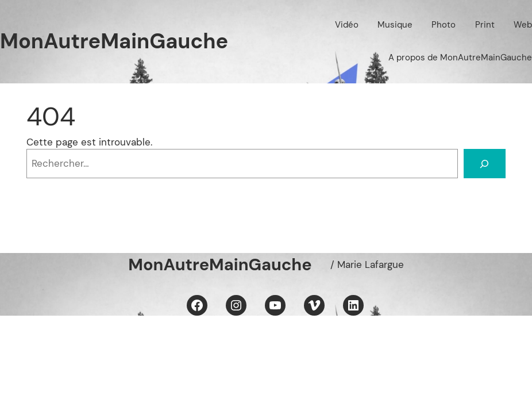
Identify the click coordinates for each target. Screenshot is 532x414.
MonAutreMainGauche (114, 41)
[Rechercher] (485, 164)
